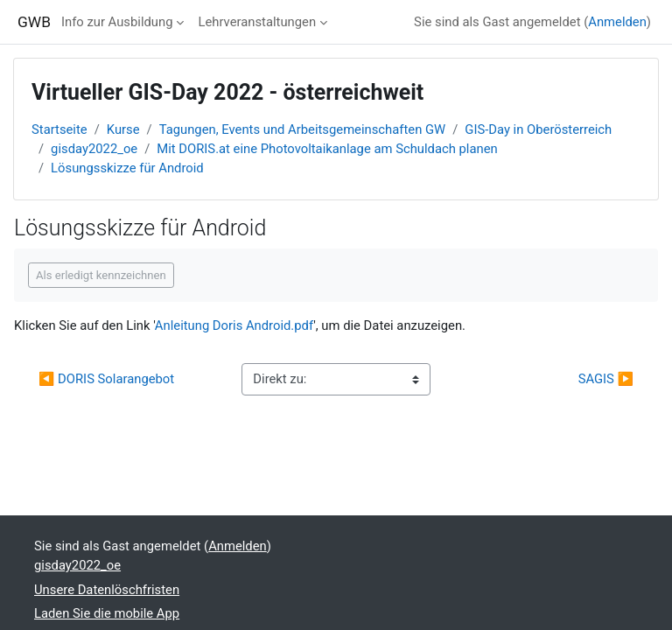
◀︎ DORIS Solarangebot (106, 379)
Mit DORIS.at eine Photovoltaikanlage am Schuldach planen (327, 149)
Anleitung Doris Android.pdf (234, 325)
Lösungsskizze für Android (127, 168)
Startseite (59, 129)
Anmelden (617, 22)
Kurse (123, 129)
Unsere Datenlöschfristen (107, 590)
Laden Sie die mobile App (107, 613)
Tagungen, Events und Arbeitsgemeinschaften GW (303, 129)
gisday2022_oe (94, 149)
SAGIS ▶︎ (606, 379)
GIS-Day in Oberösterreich (538, 129)
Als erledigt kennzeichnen (101, 275)
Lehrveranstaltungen (257, 22)
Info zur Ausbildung (117, 22)
